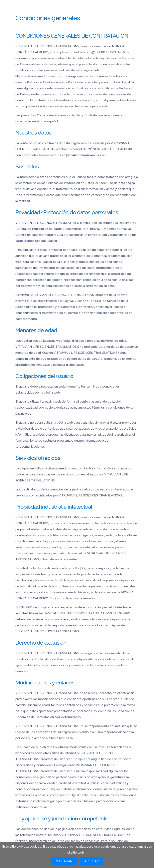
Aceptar (92, 861)
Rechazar (64, 861)
